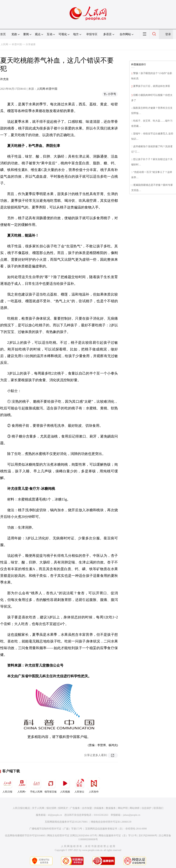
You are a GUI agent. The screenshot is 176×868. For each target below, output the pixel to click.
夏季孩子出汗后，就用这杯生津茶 (152, 86)
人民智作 (94, 785)
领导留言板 (51, 785)
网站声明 (123, 808)
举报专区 (92, 34)
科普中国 (17, 44)
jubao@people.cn (132, 815)
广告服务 (75, 808)
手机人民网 (36, 785)
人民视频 (65, 785)
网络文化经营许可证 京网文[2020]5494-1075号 (72, 836)
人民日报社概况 (21, 808)
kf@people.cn (55, 815)
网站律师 (135, 808)
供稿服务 (99, 808)
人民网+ (22, 785)
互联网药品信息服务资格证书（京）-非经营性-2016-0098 (116, 829)
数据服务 (111, 808)
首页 (3, 34)
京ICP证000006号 (148, 836)
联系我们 (158, 808)
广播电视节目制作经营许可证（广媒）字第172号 (56, 829)
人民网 (4, 44)
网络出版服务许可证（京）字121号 (118, 836)
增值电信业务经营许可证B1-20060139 (111, 822)
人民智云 (79, 785)
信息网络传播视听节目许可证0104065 (25, 836)
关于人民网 (38, 808)
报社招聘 (51, 808)
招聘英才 (63, 808)
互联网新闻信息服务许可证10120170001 (66, 822)
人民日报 (7, 785)
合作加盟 (87, 808)
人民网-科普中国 (47, 89)
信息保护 (146, 808)
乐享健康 (31, 44)
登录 (168, 34)
